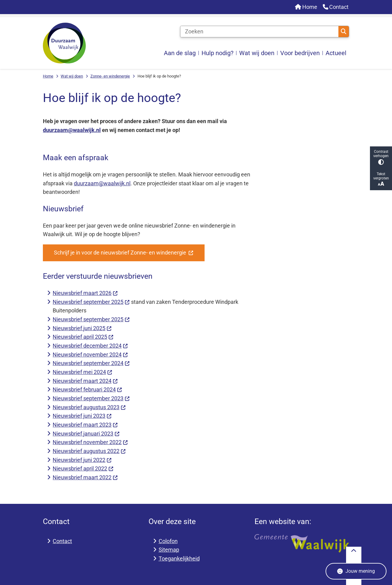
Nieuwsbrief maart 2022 (85, 477)
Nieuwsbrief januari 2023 (86, 434)
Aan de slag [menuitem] (180, 53)
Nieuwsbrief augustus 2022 (89, 451)
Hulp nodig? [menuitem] (217, 53)
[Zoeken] (260, 32)
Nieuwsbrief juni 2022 (82, 460)
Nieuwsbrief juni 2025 (82, 328)
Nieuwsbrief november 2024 (90, 355)
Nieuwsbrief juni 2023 (82, 416)
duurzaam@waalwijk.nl (72, 130)
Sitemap (169, 550)
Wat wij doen (72, 76)
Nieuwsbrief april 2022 (83, 468)
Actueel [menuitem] (336, 53)
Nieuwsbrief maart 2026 (85, 293)
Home (48, 76)
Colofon (168, 541)
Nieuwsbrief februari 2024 (87, 389)
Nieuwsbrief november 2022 (90, 442)
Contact (62, 541)
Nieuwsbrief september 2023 (91, 398)
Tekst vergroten (381, 179)
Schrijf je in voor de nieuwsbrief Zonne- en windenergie (124, 253)
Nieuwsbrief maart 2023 (85, 425)
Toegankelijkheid (179, 559)
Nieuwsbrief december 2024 (90, 346)
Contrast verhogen (381, 157)
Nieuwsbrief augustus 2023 (89, 407)
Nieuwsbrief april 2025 (83, 337)
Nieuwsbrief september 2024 (91, 363)
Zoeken (344, 32)
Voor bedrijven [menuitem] (300, 53)
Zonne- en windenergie (110, 76)
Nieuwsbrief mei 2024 (82, 372)
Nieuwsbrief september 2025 (91, 302)
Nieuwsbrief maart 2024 (85, 381)
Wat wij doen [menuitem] (257, 53)
